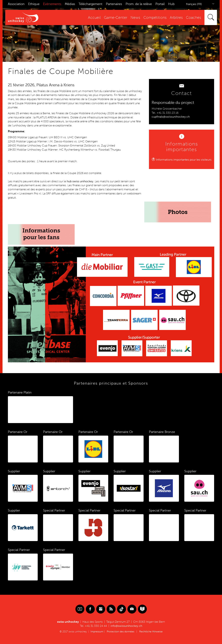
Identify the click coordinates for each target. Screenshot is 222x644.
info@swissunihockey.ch (126, 626)
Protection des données (121, 632)
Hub (171, 4)
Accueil (94, 18)
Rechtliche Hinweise (151, 632)
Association (16, 4)
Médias (70, 4)
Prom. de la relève (139, 4)
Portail (160, 4)
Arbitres (176, 18)
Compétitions (155, 18)
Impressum (97, 632)
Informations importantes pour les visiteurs (184, 160)
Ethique (34, 4)
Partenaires (114, 4)
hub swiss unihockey (80, 181)
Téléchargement (90, 4)
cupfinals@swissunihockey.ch (171, 117)
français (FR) (194, 4)
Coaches (193, 18)
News (135, 18)
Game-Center (116, 18)
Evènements (52, 4)
